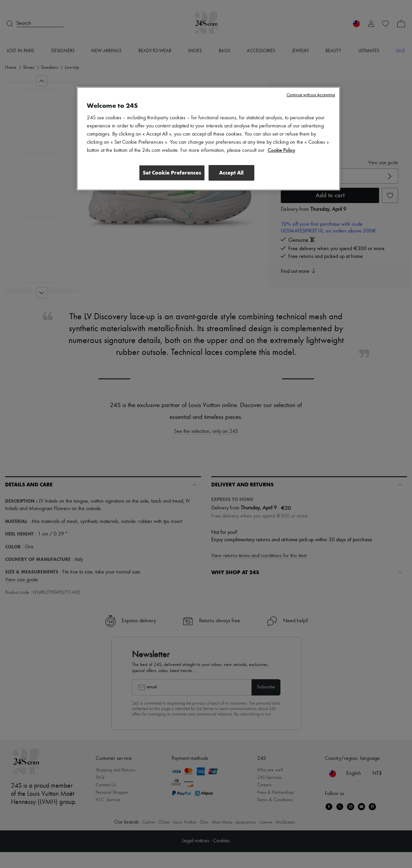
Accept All (231, 173)
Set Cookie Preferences (170, 173)
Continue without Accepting (311, 95)
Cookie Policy (282, 150)
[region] (209, 139)
